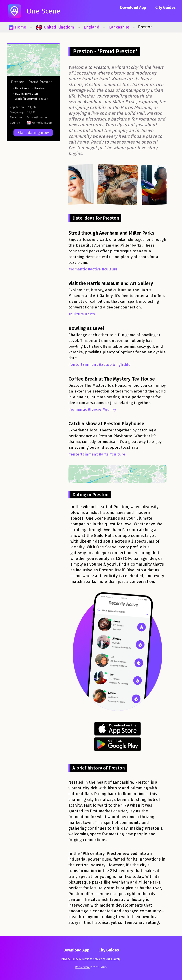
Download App (133, 8)
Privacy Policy (70, 959)
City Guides (165, 8)
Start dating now (33, 133)
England (91, 27)
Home (17, 27)
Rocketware (82, 967)
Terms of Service (92, 959)
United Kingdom (55, 27)
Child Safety (113, 959)
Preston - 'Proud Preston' (32, 82)
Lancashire (119, 27)
